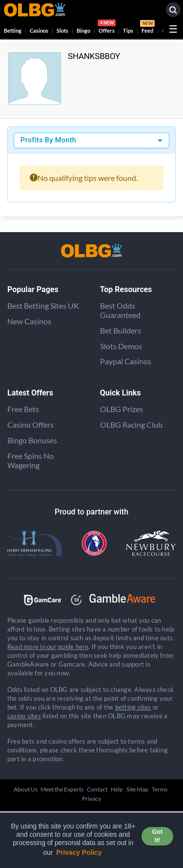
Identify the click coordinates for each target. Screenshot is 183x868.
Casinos (39, 30)
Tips (128, 30)
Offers (107, 28)
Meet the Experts (62, 789)
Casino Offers (30, 424)
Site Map (137, 789)
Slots (62, 30)
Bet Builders (121, 330)
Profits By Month (48, 140)
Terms (160, 789)
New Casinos (29, 321)
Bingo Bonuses (32, 440)
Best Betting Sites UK (43, 306)
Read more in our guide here (48, 647)
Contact (97, 789)
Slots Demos (121, 346)
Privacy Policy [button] (79, 852)
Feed (147, 28)
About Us (26, 789)
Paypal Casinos (126, 361)
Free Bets (23, 409)
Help (117, 789)
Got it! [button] (157, 836)
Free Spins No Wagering (30, 460)
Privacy (91, 799)
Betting (13, 30)
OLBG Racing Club (131, 424)
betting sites (133, 707)
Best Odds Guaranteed (120, 310)
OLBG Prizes (122, 409)
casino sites (24, 716)
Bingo (83, 30)
